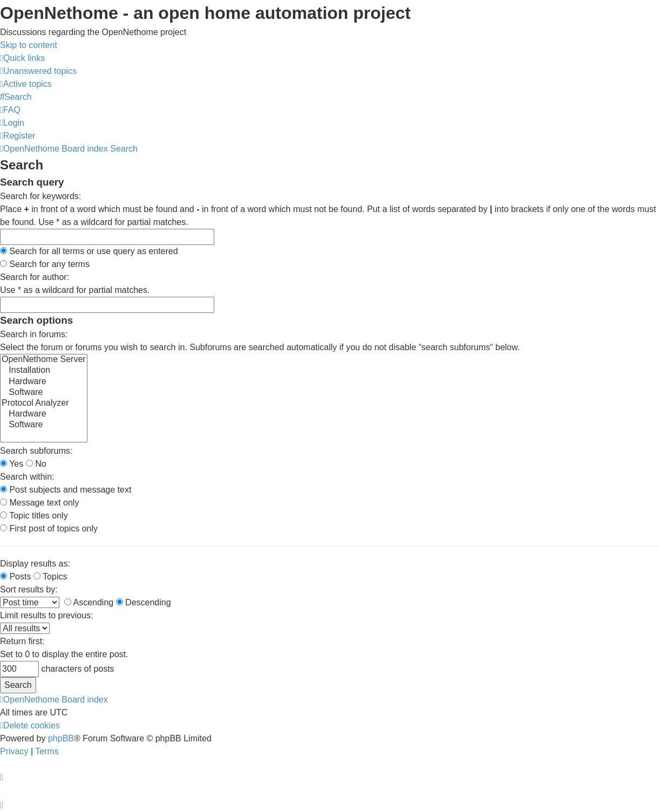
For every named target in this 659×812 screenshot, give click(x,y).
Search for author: (35, 277)
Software (44, 393)
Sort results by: (29, 589)
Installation (44, 371)
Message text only (39, 503)
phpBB (61, 738)
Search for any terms (45, 264)
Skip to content (29, 45)
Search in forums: (34, 334)
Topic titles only (34, 516)
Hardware (44, 382)
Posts (15, 576)
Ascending (89, 602)
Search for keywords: (40, 196)
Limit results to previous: (47, 615)
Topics (50, 576)
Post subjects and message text (66, 490)
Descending (144, 602)
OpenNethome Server (44, 360)
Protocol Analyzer (44, 404)
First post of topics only (49, 528)
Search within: (27, 477)
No (36, 464)
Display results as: (35, 564)
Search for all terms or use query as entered (89, 251)
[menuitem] (38, 71)
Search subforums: (36, 451)
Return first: (22, 641)
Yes (12, 464)
